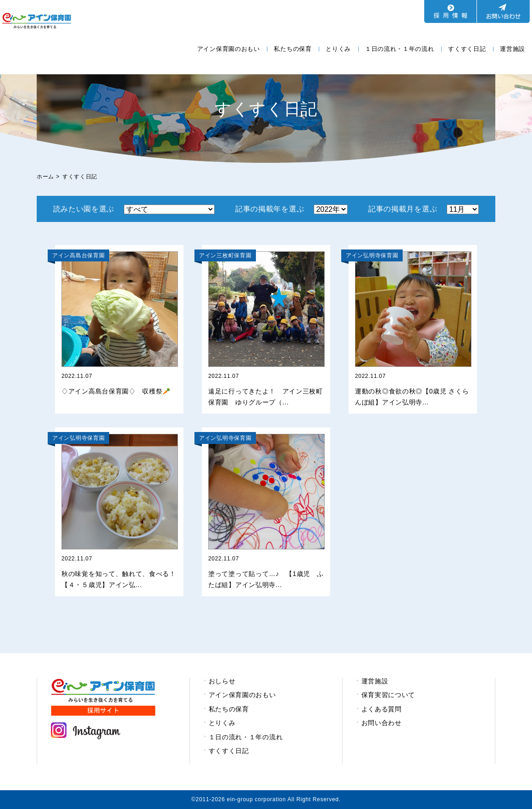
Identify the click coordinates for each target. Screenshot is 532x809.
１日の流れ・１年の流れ (400, 49)
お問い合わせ (382, 723)
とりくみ (338, 49)
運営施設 (513, 49)
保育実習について (388, 695)
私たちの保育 (293, 49)
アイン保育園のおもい (229, 49)
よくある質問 (382, 709)
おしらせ (222, 681)
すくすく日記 (467, 49)
